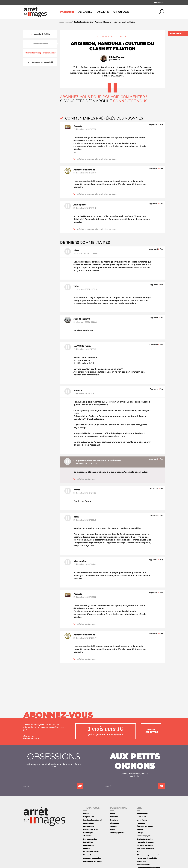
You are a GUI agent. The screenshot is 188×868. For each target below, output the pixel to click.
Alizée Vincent (117, 57)
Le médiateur (142, 820)
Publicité (87, 849)
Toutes (113, 814)
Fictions (86, 814)
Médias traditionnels (91, 852)
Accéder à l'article (40, 34)
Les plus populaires (117, 833)
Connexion (159, 2)
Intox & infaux (88, 823)
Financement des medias (93, 861)
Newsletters (141, 861)
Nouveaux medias (90, 839)
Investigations (88, 826)
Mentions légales (143, 864)
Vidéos (113, 829)
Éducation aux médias (145, 826)
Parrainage (141, 823)
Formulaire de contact (145, 842)
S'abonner (176, 34)
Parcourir (67, 12)
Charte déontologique (145, 839)
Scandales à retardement (93, 820)
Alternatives (88, 836)
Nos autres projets (144, 836)
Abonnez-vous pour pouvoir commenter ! (103, 97)
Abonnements (142, 814)
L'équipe (140, 833)
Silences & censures (91, 855)
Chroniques (121, 12)
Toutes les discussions (145, 845)
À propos (140, 829)
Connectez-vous (130, 101)
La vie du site (142, 817)
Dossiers (113, 826)
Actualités (85, 12)
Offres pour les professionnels (148, 855)
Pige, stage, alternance (145, 849)
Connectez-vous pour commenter (40, 53)
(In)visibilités (88, 842)
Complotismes (89, 845)
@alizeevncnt (115, 60)
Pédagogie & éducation (92, 858)
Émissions (103, 12)
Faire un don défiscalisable (147, 858)
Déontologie (88, 833)
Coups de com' (89, 817)
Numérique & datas (90, 829)
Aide (139, 852)
